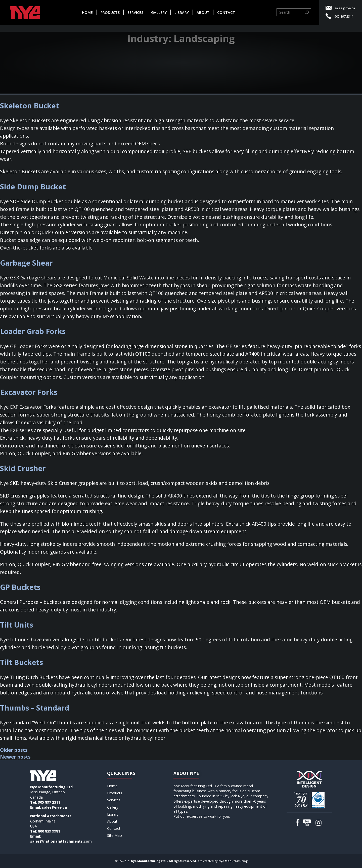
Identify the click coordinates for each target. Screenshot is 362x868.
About (203, 12)
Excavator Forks (29, 392)
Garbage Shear (26, 263)
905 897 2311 (344, 16)
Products (110, 12)
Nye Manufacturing (233, 861)
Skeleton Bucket (30, 106)
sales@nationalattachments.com (61, 841)
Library (182, 12)
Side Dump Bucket (33, 187)
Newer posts (15, 757)
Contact (226, 12)
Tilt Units (17, 625)
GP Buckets (20, 587)
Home (87, 12)
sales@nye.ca (345, 8)
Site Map (115, 835)
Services (135, 12)
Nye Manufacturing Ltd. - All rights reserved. (164, 861)
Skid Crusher (23, 468)
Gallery (159, 12)
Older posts (14, 750)
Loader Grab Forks (33, 331)
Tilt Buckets (21, 662)
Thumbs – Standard (35, 708)
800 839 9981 (49, 831)
